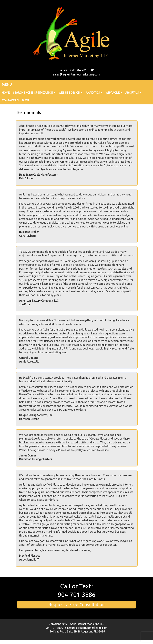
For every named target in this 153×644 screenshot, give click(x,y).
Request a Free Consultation (77, 604)
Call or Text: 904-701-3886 (76, 70)
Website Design (70, 93)
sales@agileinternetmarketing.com (76, 74)
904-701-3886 (77, 594)
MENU (7, 84)
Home (6, 93)
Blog (25, 100)
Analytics (94, 93)
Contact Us (10, 100)
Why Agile (114, 93)
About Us (133, 93)
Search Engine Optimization (34, 93)
